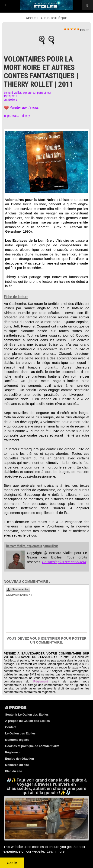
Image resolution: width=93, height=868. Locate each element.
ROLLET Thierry (21, 116)
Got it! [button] (12, 863)
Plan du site (14, 771)
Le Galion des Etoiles (20, 733)
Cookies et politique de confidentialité (32, 746)
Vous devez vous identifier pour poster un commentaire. (46, 640)
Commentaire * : (19, 595)
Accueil (33, 18)
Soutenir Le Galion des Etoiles (27, 715)
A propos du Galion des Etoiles (27, 721)
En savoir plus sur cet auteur (64, 562)
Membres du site (17, 765)
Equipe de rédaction (19, 759)
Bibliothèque (56, 18)
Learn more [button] (56, 851)
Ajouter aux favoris (24, 107)
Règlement (41, 681)
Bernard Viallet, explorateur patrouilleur (27, 93)
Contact (11, 727)
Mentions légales (17, 740)
